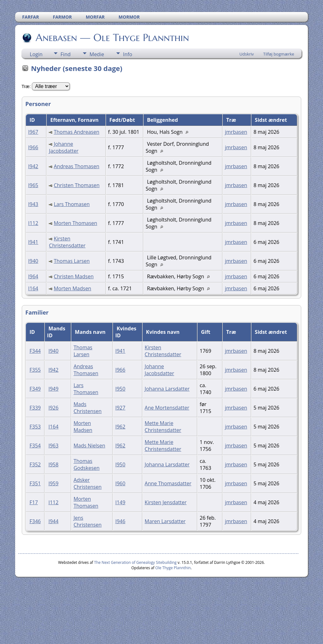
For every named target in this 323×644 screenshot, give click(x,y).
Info (128, 54)
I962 (120, 427)
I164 (33, 288)
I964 (33, 276)
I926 (53, 408)
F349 (35, 389)
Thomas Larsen (72, 261)
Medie (97, 54)
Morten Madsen (72, 288)
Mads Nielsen (89, 446)
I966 (33, 147)
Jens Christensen (88, 521)
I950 (120, 389)
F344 (35, 351)
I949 (53, 389)
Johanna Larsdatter (167, 389)
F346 (35, 521)
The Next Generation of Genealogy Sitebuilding (135, 562)
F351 (35, 483)
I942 (33, 166)
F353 (35, 427)
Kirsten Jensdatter (166, 502)
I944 (53, 521)
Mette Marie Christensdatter (163, 427)
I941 (33, 242)
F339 (35, 408)
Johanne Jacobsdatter (64, 147)
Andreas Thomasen (76, 166)
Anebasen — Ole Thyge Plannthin (112, 38)
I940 (33, 261)
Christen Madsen (73, 276)
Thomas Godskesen (86, 464)
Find (66, 54)
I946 (120, 521)
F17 (34, 502)
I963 (53, 446)
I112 (33, 223)
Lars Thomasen (72, 204)
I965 (33, 185)
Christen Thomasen (76, 185)
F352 (35, 464)
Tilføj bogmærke (279, 54)
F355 (35, 370)
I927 (120, 408)
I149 (120, 502)
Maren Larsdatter (165, 521)
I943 (33, 204)
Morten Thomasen (75, 223)
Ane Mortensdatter (167, 408)
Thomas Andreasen (76, 132)
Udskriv (247, 54)
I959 (53, 483)
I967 (33, 132)
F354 (35, 446)
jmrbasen (236, 132)
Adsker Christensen (88, 483)
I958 (53, 464)
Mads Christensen (88, 408)
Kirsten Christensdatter (67, 242)
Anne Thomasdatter (168, 483)
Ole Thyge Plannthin (173, 568)
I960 (120, 483)
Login (36, 54)
